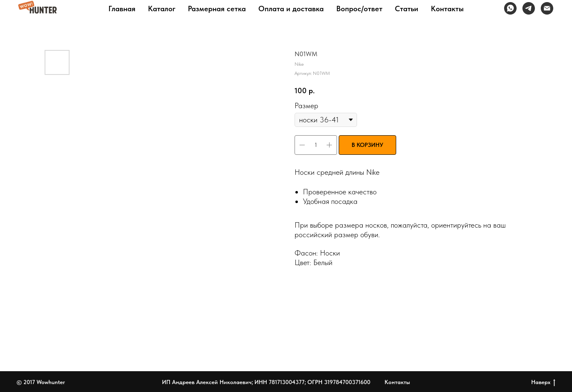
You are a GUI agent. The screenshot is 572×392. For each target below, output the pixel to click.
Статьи (407, 9)
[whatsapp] (510, 8)
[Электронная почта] (547, 8)
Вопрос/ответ (359, 9)
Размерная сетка (217, 9)
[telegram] (529, 8)
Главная (122, 9)
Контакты (447, 9)
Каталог (162, 9)
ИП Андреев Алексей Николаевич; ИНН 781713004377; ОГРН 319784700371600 (266, 382)
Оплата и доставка (291, 9)
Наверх (543, 382)
